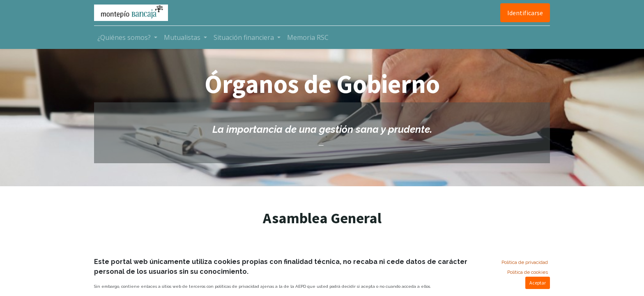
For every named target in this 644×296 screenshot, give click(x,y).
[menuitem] (308, 37)
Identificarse (525, 13)
